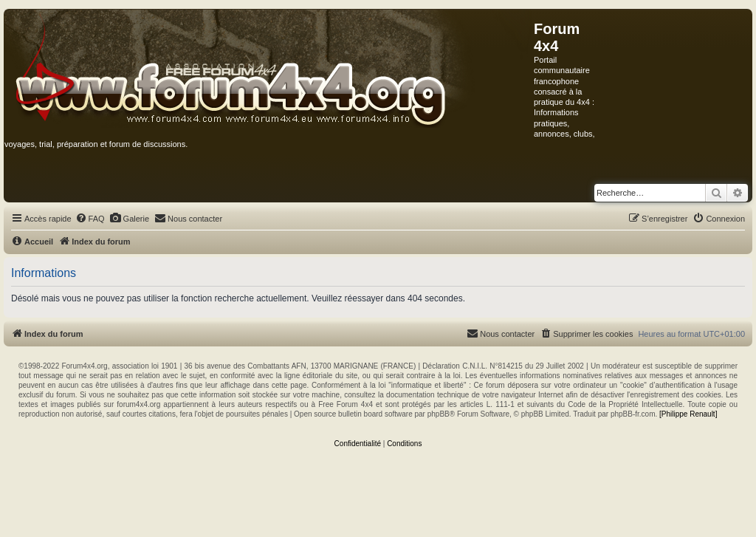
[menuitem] (90, 219)
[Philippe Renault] (688, 414)
